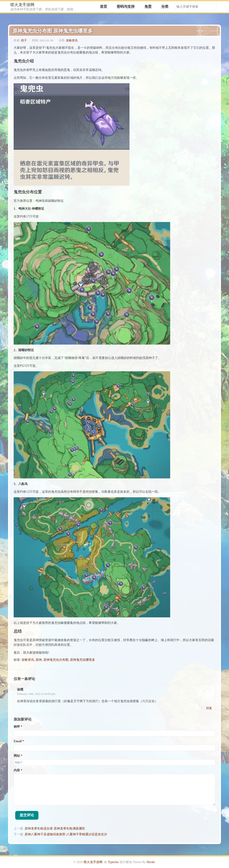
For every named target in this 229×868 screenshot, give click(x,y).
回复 (209, 708)
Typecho (113, 862)
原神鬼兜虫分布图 (56, 660)
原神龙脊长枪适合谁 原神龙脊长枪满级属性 (55, 829)
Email (18, 741)
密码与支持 (126, 6)
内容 (17, 770)
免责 (148, 6)
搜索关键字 (175, 3)
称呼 (17, 727)
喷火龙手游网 (22, 5)
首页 (104, 6)
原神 (39, 660)
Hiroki (151, 862)
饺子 (24, 40)
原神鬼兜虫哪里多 (83, 660)
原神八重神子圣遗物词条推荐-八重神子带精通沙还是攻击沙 (66, 834)
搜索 (213, 7)
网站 (17, 756)
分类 (165, 6)
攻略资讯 (72, 40)
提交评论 (27, 815)
